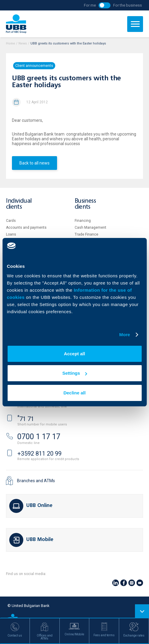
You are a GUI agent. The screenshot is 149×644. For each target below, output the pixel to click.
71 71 (26, 419)
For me (90, 5)
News (23, 43)
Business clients (85, 204)
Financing (83, 221)
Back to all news (34, 163)
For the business (128, 5)
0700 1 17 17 (39, 437)
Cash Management (90, 228)
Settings (75, 373)
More (125, 335)
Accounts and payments (26, 228)
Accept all (74, 354)
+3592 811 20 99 (39, 454)
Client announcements (34, 66)
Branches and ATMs (36, 481)
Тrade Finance (86, 234)
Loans (11, 234)
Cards (11, 221)
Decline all (74, 393)
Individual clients (19, 204)
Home (10, 43)
